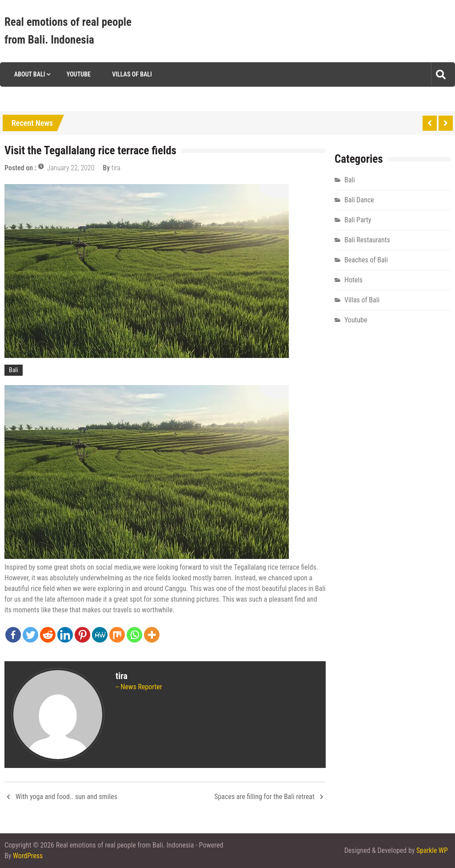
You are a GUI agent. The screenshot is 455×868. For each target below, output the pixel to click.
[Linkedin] (65, 635)
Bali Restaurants (367, 240)
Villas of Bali (131, 74)
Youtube (78, 74)
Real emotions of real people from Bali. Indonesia (68, 31)
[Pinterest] (82, 635)
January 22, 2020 (71, 168)
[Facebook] (13, 635)
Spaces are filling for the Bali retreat (264, 797)
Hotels (353, 280)
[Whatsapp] (134, 635)
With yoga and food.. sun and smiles (66, 797)
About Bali (29, 74)
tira (116, 168)
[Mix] (117, 635)
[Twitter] (30, 635)
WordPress (28, 856)
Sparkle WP (432, 850)
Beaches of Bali (366, 260)
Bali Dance (359, 200)
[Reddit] (48, 635)
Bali (14, 370)
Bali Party (358, 220)
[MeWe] (100, 635)
